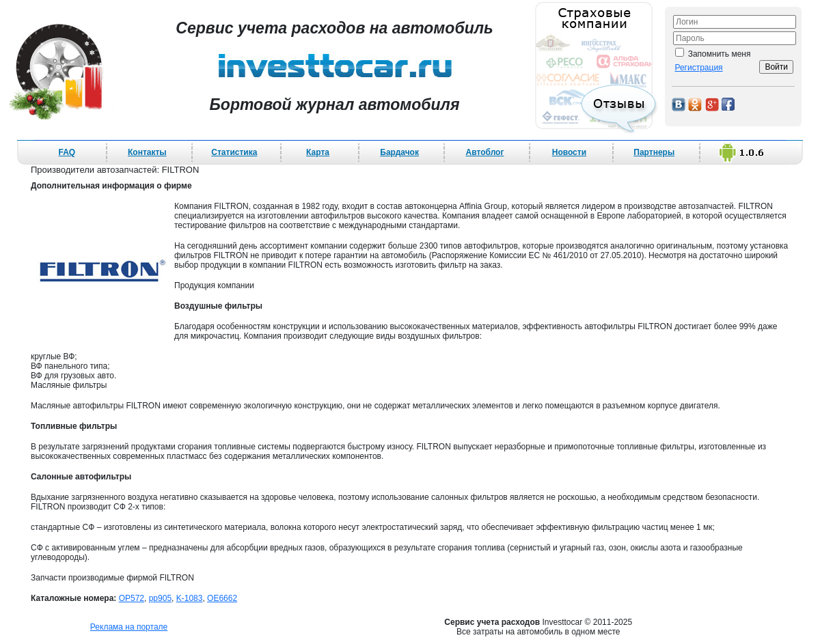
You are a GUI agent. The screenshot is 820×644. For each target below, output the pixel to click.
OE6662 (222, 598)
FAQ (67, 152)
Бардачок (399, 152)
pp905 (160, 598)
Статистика (234, 152)
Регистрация (698, 68)
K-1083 (190, 598)
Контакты (147, 152)
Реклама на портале (129, 627)
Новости (569, 152)
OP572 (132, 598)
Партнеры (654, 152)
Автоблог (485, 152)
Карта (318, 152)
